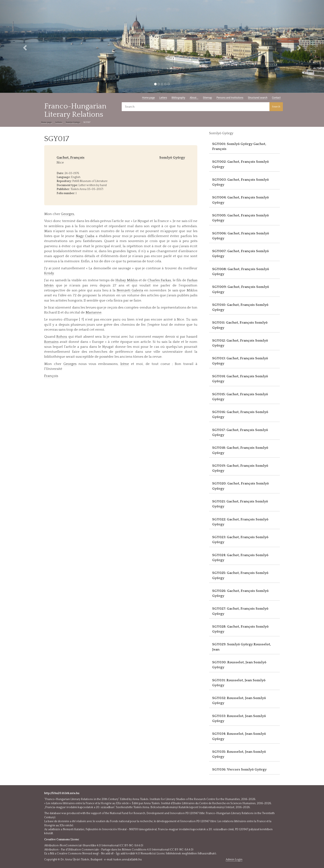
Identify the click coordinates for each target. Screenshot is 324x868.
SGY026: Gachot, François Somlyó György (240, 593)
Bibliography (178, 98)
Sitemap (207, 98)
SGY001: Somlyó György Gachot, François (239, 146)
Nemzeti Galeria (130, 290)
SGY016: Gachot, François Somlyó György (240, 414)
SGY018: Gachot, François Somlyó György (240, 450)
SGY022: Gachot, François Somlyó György (240, 522)
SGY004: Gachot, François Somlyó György (241, 200)
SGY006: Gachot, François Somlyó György (241, 236)
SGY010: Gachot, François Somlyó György (240, 307)
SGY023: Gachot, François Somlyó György (240, 540)
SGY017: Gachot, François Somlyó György (240, 432)
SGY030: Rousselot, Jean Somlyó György (239, 665)
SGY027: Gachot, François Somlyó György (240, 611)
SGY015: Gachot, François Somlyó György (240, 397)
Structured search (258, 98)
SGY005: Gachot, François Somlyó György (241, 218)
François (51, 376)
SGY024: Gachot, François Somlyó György (240, 558)
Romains (51, 342)
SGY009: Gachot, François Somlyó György (241, 289)
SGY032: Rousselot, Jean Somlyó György (239, 701)
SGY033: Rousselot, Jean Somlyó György (239, 718)
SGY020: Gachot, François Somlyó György (241, 486)
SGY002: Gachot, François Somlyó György (241, 164)
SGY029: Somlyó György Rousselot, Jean (242, 647)
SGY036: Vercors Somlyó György (239, 769)
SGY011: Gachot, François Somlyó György (240, 325)
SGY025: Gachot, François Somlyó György (240, 575)
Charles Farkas (159, 280)
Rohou (62, 337)
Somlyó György (73, 122)
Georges (67, 214)
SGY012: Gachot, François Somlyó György (240, 343)
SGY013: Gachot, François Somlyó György (240, 361)
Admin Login (234, 860)
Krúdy (49, 273)
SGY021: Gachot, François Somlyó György (240, 504)
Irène (125, 364)
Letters (163, 98)
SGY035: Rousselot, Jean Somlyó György (239, 754)
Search (276, 107)
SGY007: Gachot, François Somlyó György (241, 254)
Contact (276, 98)
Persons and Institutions (230, 98)
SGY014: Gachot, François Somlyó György (240, 379)
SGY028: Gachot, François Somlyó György (240, 629)
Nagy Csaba (85, 236)
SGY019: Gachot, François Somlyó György (240, 468)
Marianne (94, 312)
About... (194, 98)
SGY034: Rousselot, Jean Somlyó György (239, 736)
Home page (148, 98)
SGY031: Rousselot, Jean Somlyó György (239, 683)
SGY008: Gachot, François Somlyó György (241, 272)
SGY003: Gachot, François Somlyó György (241, 182)
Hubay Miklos (127, 280)
